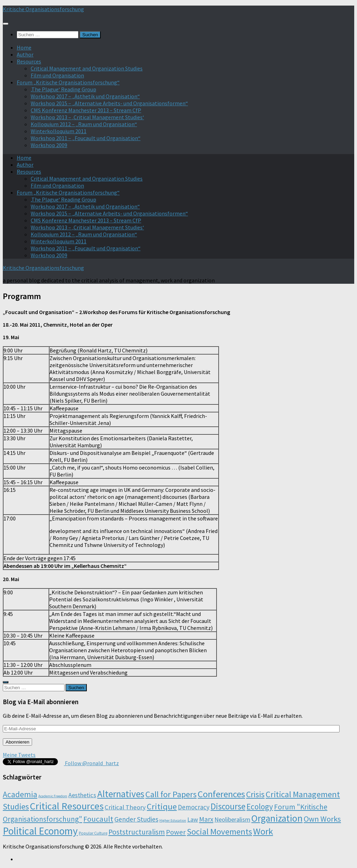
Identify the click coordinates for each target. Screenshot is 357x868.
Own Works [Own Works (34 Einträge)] (322, 819)
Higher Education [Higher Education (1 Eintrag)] (173, 820)
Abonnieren (17, 742)
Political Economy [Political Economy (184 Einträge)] (40, 831)
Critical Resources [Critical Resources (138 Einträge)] (67, 806)
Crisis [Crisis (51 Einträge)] (255, 794)
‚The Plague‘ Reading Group (63, 89)
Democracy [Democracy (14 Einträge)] (194, 807)
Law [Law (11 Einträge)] (193, 819)
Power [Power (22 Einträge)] (176, 832)
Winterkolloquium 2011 (59, 131)
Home (24, 47)
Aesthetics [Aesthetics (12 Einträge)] (82, 795)
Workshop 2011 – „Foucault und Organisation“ (86, 138)
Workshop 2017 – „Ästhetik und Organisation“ (85, 96)
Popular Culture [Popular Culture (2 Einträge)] (93, 833)
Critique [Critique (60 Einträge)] (162, 806)
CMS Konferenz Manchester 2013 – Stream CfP (86, 110)
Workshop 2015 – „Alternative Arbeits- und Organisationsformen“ (109, 103)
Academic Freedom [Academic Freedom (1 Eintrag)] (53, 796)
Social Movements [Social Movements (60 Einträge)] (219, 832)
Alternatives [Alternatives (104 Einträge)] (121, 794)
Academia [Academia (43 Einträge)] (20, 794)
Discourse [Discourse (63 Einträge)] (228, 806)
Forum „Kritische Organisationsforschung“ (68, 82)
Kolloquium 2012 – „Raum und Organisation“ (84, 124)
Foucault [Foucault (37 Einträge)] (98, 819)
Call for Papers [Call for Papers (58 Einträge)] (171, 794)
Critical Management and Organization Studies (87, 68)
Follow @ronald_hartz (91, 763)
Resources (29, 61)
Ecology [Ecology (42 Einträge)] (260, 806)
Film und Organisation (57, 75)
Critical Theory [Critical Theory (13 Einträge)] (125, 807)
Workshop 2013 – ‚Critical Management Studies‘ (87, 117)
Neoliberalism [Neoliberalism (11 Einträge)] (232, 819)
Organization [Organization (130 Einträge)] (277, 818)
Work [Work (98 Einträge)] (263, 831)
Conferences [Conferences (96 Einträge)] (221, 794)
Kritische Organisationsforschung (43, 9)
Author (25, 54)
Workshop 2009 (49, 145)
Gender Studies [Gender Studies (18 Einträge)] (136, 819)
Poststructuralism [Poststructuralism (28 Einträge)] (137, 832)
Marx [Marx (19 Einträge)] (206, 819)
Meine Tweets (19, 755)
